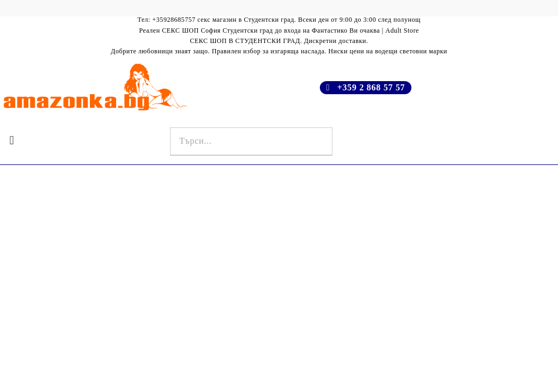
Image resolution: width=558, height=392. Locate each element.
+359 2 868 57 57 (371, 87)
